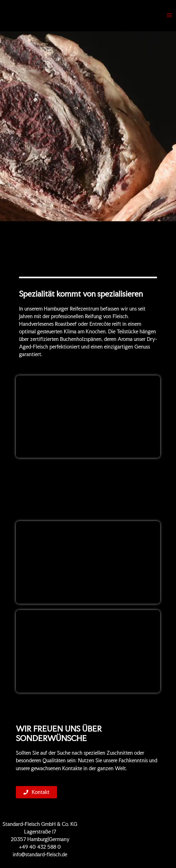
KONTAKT (136, 832)
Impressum (136, 847)
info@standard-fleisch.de (40, 855)
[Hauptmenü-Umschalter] (169, 15)
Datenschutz (136, 839)
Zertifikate (136, 824)
